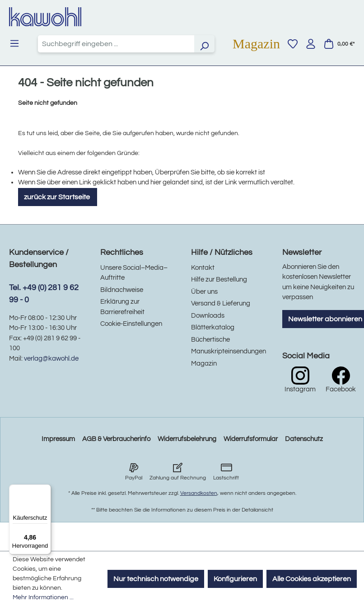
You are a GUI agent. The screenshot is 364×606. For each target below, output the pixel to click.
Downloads (208, 316)
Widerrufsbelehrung (187, 439)
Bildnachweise (122, 290)
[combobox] (116, 44)
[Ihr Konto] (311, 44)
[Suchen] (204, 44)
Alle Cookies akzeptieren (312, 579)
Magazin (256, 44)
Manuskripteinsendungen (229, 351)
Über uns (204, 292)
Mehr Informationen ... (43, 597)
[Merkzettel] (293, 44)
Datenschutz (304, 439)
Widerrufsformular (251, 439)
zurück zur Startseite (58, 197)
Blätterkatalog (213, 327)
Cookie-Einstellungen (131, 324)
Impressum (58, 439)
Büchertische (210, 340)
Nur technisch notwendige (156, 579)
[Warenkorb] (339, 44)
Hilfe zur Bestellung (219, 280)
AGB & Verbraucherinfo (116, 439)
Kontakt (203, 268)
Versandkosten (199, 493)
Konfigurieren (235, 579)
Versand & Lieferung (221, 303)
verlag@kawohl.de (51, 359)
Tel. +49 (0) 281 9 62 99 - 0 (44, 294)
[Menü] (14, 43)
